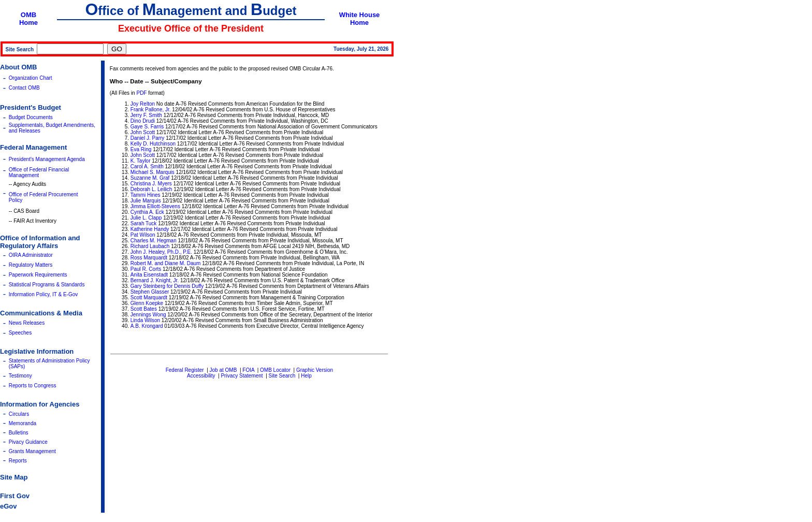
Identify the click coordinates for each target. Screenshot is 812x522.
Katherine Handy (150, 229)
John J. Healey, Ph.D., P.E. (161, 252)
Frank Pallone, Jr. (151, 110)
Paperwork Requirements (38, 275)
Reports (18, 461)
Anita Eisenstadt (150, 275)
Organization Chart (31, 78)
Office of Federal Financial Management (39, 172)
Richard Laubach (150, 246)
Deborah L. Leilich (151, 189)
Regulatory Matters (31, 265)
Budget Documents (31, 117)
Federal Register (185, 370)
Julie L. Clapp (146, 218)
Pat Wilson (143, 235)
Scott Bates (144, 309)
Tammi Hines (146, 195)
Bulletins (19, 433)
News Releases (27, 323)
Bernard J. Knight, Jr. (155, 280)
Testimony (20, 376)
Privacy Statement (242, 376)
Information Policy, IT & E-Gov (44, 294)
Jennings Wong (148, 315)
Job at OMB (223, 370)
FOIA (248, 370)
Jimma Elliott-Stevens (155, 206)
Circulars (19, 414)
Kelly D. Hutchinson (153, 144)
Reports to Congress (33, 386)
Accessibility (201, 376)
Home (28, 23)
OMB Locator (275, 370)
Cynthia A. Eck (147, 212)
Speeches (20, 333)
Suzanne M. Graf (150, 178)
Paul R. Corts (146, 269)
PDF (141, 93)
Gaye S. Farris (147, 127)
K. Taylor (141, 161)
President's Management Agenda (47, 159)
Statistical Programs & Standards (47, 285)
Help (306, 376)
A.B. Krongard (147, 326)
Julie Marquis (146, 201)
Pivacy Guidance (28, 442)
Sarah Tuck (144, 223)
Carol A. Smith (147, 166)
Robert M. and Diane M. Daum (166, 263)
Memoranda (23, 423)
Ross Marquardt (149, 258)
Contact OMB (24, 88)
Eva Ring (141, 149)
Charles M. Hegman (154, 241)
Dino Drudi (143, 121)
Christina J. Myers (151, 184)
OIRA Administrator (31, 255)
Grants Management (32, 451)
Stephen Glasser (150, 292)
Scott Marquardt (149, 298)
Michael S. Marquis (153, 172)
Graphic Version (315, 370)
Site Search (282, 376)
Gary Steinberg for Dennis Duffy (167, 286)
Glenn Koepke (147, 303)
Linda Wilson (145, 320)
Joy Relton (143, 104)
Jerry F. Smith (146, 115)
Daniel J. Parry (148, 138)
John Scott (143, 132)
